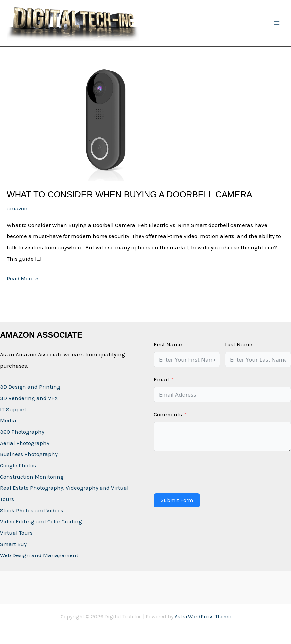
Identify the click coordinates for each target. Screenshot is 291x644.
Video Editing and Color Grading (41, 521)
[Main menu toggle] (277, 23)
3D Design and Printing (30, 387)
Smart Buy (13, 544)
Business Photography (29, 454)
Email (161, 379)
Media (8, 420)
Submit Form (177, 500)
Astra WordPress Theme (203, 616)
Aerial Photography (25, 443)
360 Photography (22, 432)
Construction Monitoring (32, 477)
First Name (168, 344)
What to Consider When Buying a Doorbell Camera (129, 194)
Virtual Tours (16, 533)
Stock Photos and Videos (32, 510)
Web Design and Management (39, 555)
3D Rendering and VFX (29, 398)
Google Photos (18, 465)
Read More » (22, 278)
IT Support (13, 409)
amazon (17, 208)
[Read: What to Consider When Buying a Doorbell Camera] (106, 124)
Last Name (239, 344)
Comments (168, 414)
